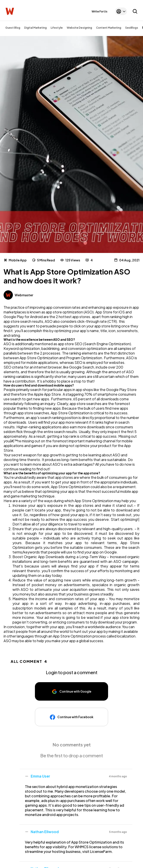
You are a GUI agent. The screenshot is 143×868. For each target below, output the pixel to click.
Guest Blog (13, 28)
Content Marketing (109, 28)
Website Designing (79, 28)
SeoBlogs (132, 28)
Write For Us (100, 11)
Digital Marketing (35, 28)
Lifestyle (57, 28)
